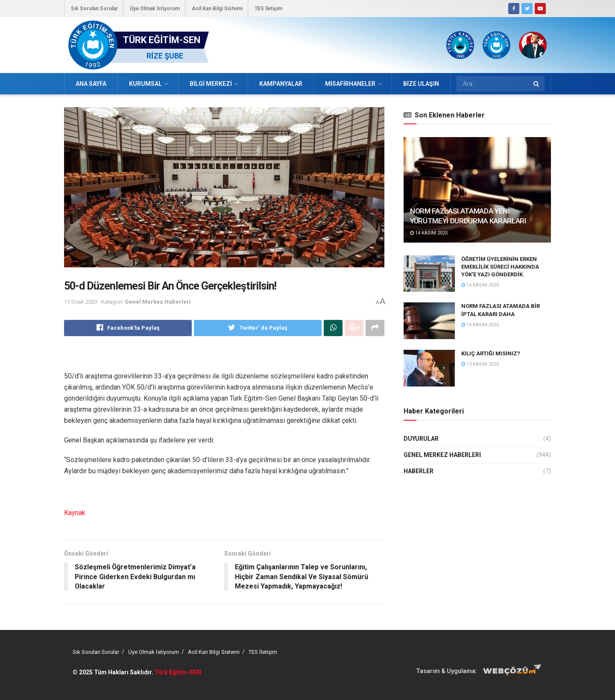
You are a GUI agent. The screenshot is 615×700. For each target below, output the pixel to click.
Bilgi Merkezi (211, 84)
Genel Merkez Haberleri (158, 302)
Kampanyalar (281, 84)
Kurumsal (145, 84)
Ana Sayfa (91, 84)
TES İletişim (268, 9)
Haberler (419, 471)
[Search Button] (537, 84)
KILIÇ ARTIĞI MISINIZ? (491, 353)
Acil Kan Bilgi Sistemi (217, 9)
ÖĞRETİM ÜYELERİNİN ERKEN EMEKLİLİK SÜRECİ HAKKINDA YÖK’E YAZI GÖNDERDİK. (500, 267)
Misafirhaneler (350, 84)
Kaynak (75, 513)
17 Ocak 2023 (81, 302)
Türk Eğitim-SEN (178, 672)
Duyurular (421, 439)
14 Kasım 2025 (429, 233)
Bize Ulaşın (421, 84)
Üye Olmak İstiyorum (155, 9)
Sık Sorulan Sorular (94, 9)
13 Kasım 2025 (480, 364)
